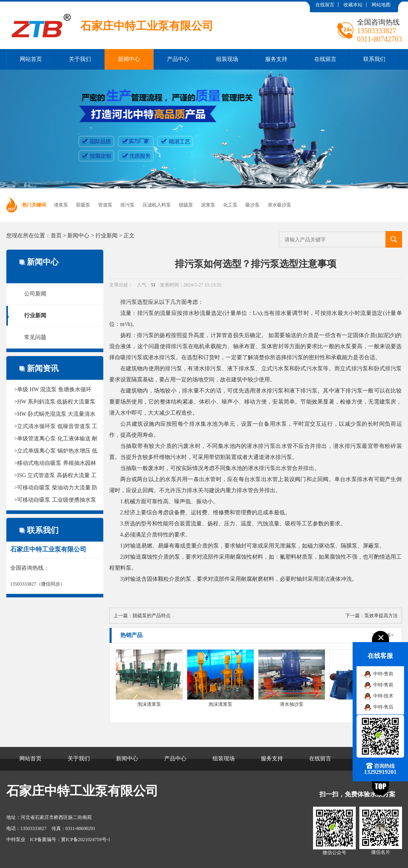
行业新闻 (106, 236)
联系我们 (374, 59)
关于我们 (80, 59)
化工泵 (230, 205)
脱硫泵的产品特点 (152, 616)
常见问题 (35, 337)
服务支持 (276, 59)
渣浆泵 (61, 205)
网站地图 (381, 5)
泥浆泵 (208, 205)
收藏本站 (353, 5)
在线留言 (325, 5)
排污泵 (127, 205)
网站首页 (31, 59)
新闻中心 (129, 59)
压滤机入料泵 (157, 205)
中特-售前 (383, 674)
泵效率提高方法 (381, 616)
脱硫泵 (186, 205)
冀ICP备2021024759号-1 (86, 840)
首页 (56, 236)
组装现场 (227, 59)
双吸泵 (83, 205)
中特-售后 (383, 707)
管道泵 (105, 205)
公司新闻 (35, 294)
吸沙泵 (252, 205)
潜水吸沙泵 (279, 205)
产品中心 (178, 59)
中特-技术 (383, 696)
